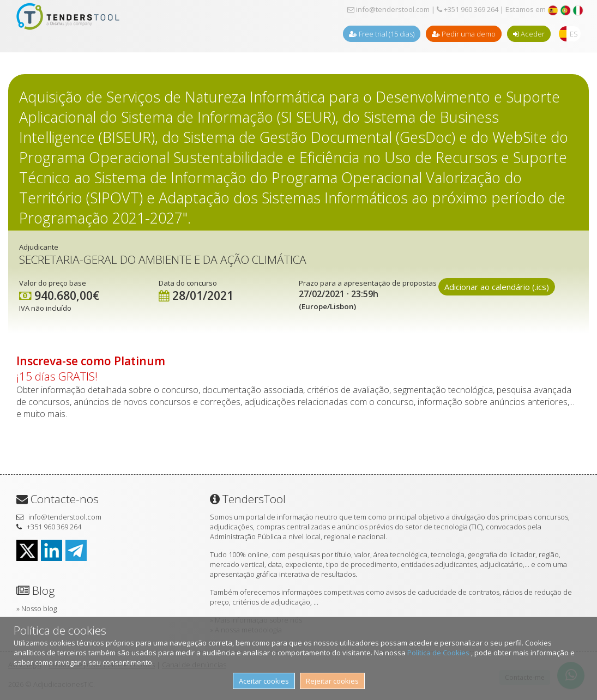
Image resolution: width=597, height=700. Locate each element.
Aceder (529, 34)
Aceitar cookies (264, 681)
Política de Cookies (439, 653)
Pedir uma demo (464, 34)
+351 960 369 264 (468, 9)
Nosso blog (39, 608)
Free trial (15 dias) (382, 34)
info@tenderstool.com (388, 9)
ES (574, 34)
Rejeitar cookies (332, 681)
